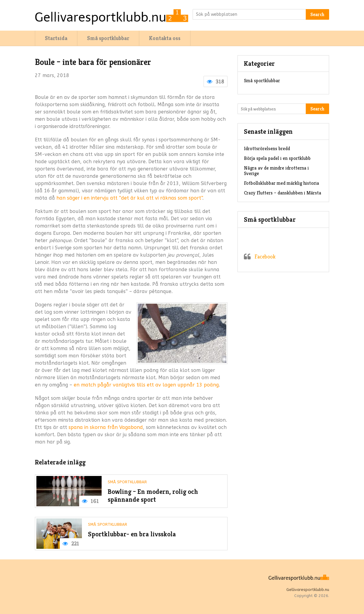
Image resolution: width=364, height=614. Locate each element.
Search (317, 14)
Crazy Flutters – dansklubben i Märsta (283, 193)
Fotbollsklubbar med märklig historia (281, 183)
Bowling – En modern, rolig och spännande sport (153, 496)
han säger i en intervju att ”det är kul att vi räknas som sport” (129, 198)
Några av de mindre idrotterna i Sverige (276, 171)
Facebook (265, 256)
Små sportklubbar (108, 38)
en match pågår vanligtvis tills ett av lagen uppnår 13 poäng (146, 385)
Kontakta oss (165, 38)
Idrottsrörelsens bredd (267, 148)
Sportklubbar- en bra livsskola (132, 534)
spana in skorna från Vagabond (106, 427)
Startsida (56, 38)
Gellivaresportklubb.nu (308, 590)
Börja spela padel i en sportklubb (277, 158)
